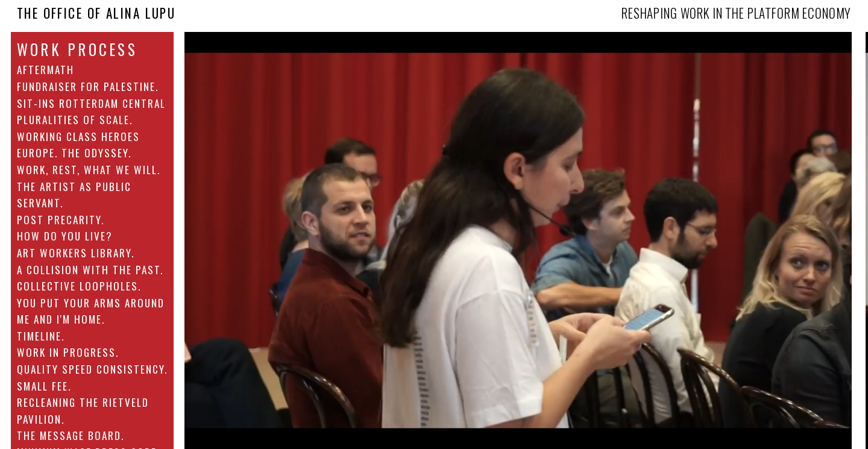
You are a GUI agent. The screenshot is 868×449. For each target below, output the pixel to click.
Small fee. (44, 386)
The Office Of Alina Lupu (96, 13)
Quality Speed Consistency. (92, 369)
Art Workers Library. (76, 253)
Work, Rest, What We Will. (89, 169)
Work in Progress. (68, 352)
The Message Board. (71, 435)
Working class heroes (78, 136)
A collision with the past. (90, 269)
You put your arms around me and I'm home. (91, 311)
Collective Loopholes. (79, 286)
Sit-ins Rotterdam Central (91, 103)
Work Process (77, 49)
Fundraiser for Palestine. (88, 86)
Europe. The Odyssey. (74, 152)
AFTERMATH (46, 69)
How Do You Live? (65, 236)
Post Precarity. (61, 219)
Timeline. (41, 336)
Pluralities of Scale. (75, 119)
